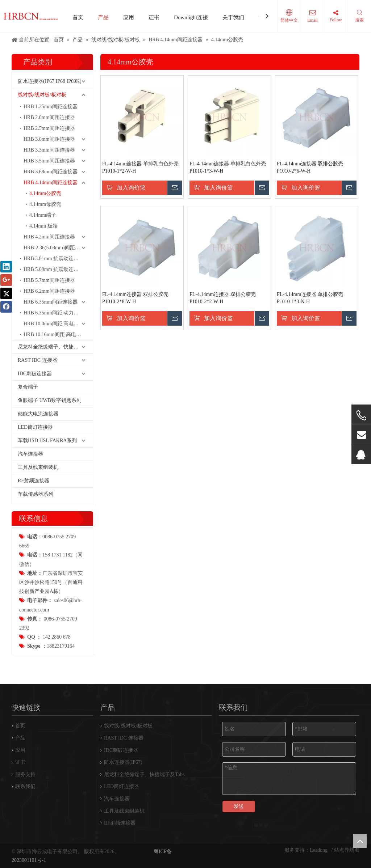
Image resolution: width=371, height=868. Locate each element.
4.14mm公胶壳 (45, 193)
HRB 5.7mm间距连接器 (49, 280)
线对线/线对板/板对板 (42, 95)
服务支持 (25, 774)
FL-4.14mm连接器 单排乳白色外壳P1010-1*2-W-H (140, 167)
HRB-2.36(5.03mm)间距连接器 (57, 248)
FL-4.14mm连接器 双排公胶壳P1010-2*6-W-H (310, 167)
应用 (129, 17)
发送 (239, 806)
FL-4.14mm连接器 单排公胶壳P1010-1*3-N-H (310, 298)
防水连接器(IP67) (123, 762)
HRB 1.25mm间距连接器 (51, 107)
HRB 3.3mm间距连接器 (49, 150)
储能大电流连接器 (38, 414)
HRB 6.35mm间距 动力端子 (54, 313)
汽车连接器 (30, 454)
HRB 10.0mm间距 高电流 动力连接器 (58, 324)
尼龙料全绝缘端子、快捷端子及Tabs (55, 347)
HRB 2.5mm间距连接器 (49, 128)
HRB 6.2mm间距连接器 (49, 291)
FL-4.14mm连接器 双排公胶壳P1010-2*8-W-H (135, 298)
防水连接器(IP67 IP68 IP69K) (50, 81)
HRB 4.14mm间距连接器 (51, 183)
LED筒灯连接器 (35, 427)
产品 (103, 17)
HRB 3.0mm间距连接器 (49, 139)
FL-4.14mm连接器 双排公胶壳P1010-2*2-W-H (223, 298)
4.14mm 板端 (43, 226)
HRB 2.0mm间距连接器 (49, 117)
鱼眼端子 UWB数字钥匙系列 (50, 400)
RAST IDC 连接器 (37, 360)
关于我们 (233, 17)
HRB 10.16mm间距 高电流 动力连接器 (58, 335)
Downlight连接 (191, 17)
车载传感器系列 (36, 494)
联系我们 (25, 786)
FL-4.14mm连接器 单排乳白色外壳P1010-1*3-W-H (228, 167)
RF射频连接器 (34, 481)
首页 (78, 17)
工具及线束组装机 (38, 467)
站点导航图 (347, 850)
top (360, 841)
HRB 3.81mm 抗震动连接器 (54, 259)
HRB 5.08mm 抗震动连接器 (54, 269)
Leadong (319, 850)
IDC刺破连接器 (35, 374)
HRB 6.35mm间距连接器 (51, 302)
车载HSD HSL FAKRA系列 (47, 441)
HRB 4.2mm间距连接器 (49, 237)
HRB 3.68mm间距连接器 (51, 172)
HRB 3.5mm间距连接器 (49, 161)
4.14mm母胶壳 (45, 204)
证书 (154, 17)
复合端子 (28, 387)
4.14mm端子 (43, 215)
